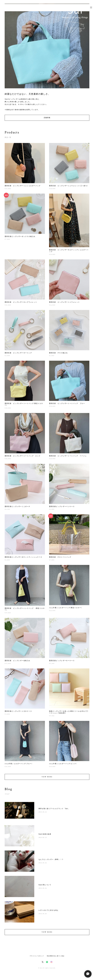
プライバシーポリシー (37, 956)
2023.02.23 (43, 839)
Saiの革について (45, 886)
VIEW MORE (47, 778)
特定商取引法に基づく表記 (56, 956)
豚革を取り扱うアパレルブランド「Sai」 (54, 810)
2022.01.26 (43, 864)
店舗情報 (47, 118)
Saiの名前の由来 (45, 835)
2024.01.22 (43, 813)
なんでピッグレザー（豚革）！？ (51, 861)
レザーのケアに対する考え (49, 912)
